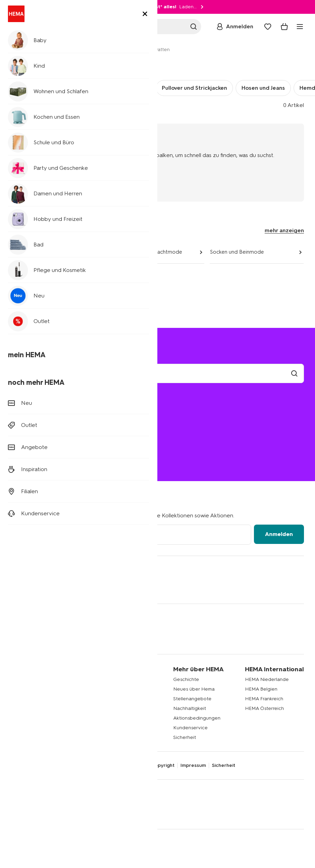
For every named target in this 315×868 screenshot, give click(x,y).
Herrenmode (95, 50)
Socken (76, 88)
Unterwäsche (34, 88)
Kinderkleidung (28, 689)
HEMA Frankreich (264, 699)
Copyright (163, 765)
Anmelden (279, 534)
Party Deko (24, 708)
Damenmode (27, 252)
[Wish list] (268, 27)
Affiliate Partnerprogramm (122, 689)
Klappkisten (24, 718)
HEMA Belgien (261, 689)
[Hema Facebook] (17, 587)
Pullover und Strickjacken (194, 88)
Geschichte (186, 679)
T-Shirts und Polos (123, 88)
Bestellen (27, 429)
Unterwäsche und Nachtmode (146, 252)
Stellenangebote (192, 699)
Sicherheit (185, 737)
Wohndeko (23, 699)
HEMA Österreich (264, 708)
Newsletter (106, 679)
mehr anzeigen (284, 230)
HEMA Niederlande (267, 679)
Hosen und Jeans (263, 88)
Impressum (193, 765)
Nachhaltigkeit (190, 708)
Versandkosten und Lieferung (53, 410)
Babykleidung (27, 679)
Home (18, 50)
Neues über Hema (194, 689)
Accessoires (25, 275)
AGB (115, 765)
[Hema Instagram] (30, 587)
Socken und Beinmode (237, 252)
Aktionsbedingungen (197, 718)
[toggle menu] (300, 27)
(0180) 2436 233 (31, 460)
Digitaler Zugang (30, 765)
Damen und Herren (52, 50)
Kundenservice (190, 728)
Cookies (136, 765)
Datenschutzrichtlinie (80, 765)
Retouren (27, 420)
